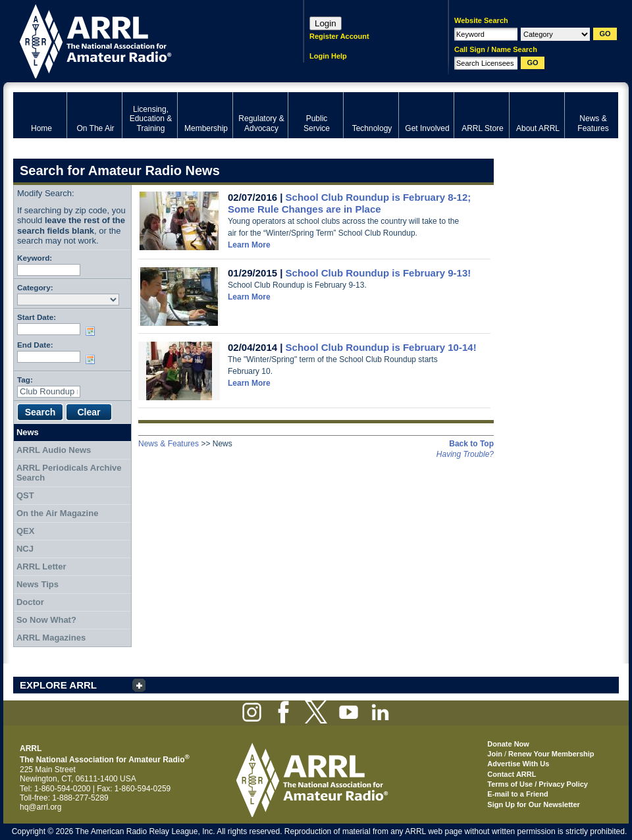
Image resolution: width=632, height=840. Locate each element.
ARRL (141, 40)
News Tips (38, 584)
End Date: (35, 345)
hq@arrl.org (41, 807)
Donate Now (508, 744)
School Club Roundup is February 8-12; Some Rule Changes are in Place (349, 203)
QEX (25, 531)
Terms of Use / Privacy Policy (538, 784)
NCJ (25, 549)
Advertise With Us (518, 764)
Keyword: (35, 258)
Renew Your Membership (551, 754)
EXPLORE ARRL (58, 685)
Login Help (328, 56)
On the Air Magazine (57, 513)
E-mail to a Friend (517, 794)
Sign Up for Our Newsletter (534, 804)
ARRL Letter (41, 566)
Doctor (30, 602)
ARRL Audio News (54, 450)
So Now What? (46, 620)
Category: (35, 287)
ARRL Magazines (51, 638)
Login (326, 23)
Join (495, 754)
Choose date (93, 331)
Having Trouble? (465, 454)
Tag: (25, 380)
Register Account (339, 36)
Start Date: (37, 317)
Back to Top (471, 444)
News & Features (169, 444)
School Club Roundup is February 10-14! (381, 347)
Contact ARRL (512, 774)
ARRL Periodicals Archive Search (69, 473)
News (28, 432)
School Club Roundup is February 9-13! (379, 273)
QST (25, 495)
